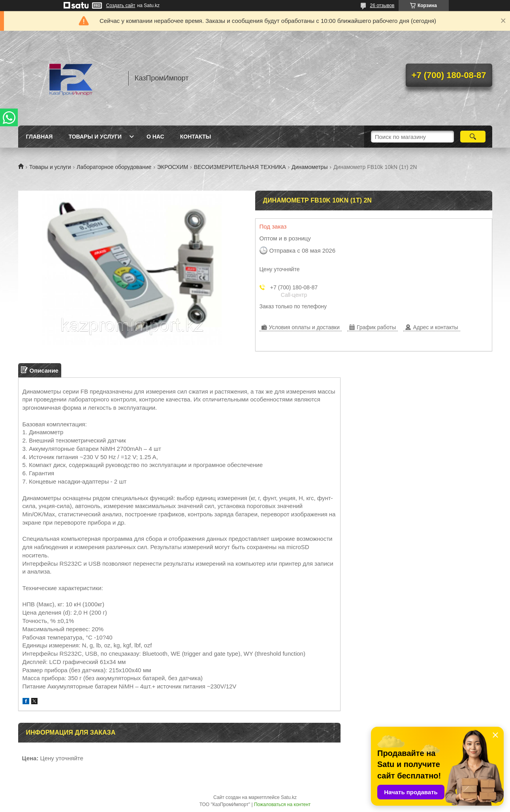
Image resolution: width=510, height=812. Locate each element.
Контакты (196, 137)
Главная (40, 137)
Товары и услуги (95, 137)
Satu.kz (289, 797)
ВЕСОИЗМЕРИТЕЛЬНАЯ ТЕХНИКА (240, 167)
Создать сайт (121, 6)
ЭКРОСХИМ (173, 167)
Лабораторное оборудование (114, 167)
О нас (155, 137)
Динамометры (310, 167)
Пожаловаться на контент (282, 804)
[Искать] (473, 137)
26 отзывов (382, 6)
